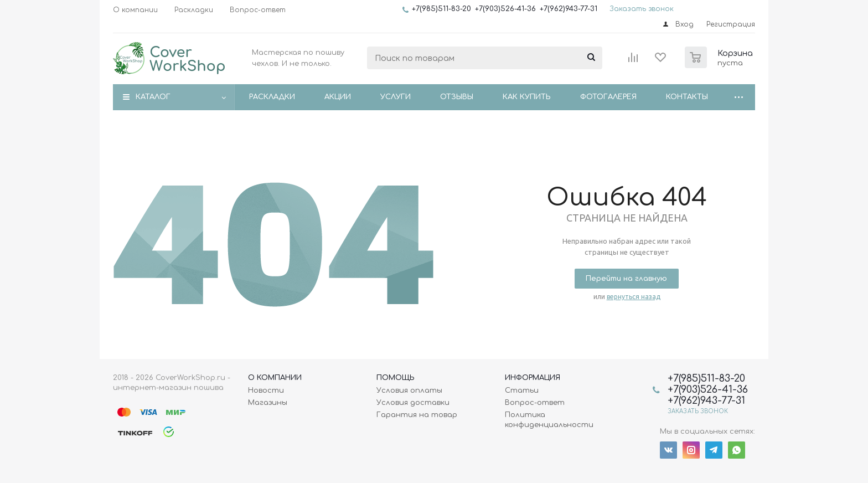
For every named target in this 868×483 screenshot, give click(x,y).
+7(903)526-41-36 (505, 9)
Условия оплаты (409, 390)
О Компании (275, 378)
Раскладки (272, 97)
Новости (266, 390)
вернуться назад (634, 297)
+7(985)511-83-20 (441, 9)
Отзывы (457, 97)
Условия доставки (413, 403)
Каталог (153, 97)
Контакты (687, 97)
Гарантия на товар (417, 415)
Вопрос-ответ (535, 403)
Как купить (527, 97)
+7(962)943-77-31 (569, 9)
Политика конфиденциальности (549, 420)
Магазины (268, 403)
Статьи (522, 390)
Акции (338, 97)
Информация (533, 378)
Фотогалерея (608, 97)
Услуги (396, 97)
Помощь (396, 378)
